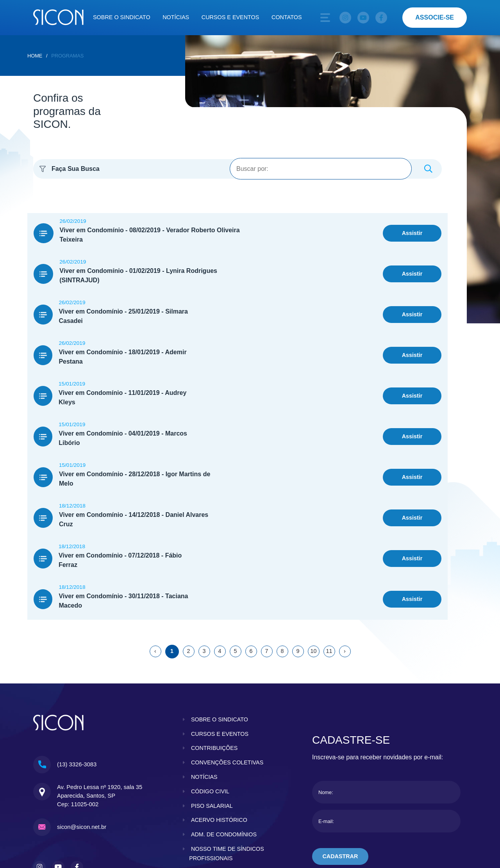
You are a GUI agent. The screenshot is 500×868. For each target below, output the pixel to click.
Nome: (326, 699)
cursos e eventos (220, 640)
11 (329, 557)
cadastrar (340, 762)
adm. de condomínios (224, 741)
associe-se (435, 17)
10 (313, 557)
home (35, 56)
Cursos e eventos (230, 17)
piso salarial (212, 712)
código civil (210, 698)
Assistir (412, 228)
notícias (204, 683)
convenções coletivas (227, 669)
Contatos (287, 17)
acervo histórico (219, 726)
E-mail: (326, 727)
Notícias (176, 17)
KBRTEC (451, 820)
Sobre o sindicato (122, 17)
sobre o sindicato (220, 626)
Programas (67, 56)
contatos (206, 793)
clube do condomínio (225, 779)
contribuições (214, 654)
